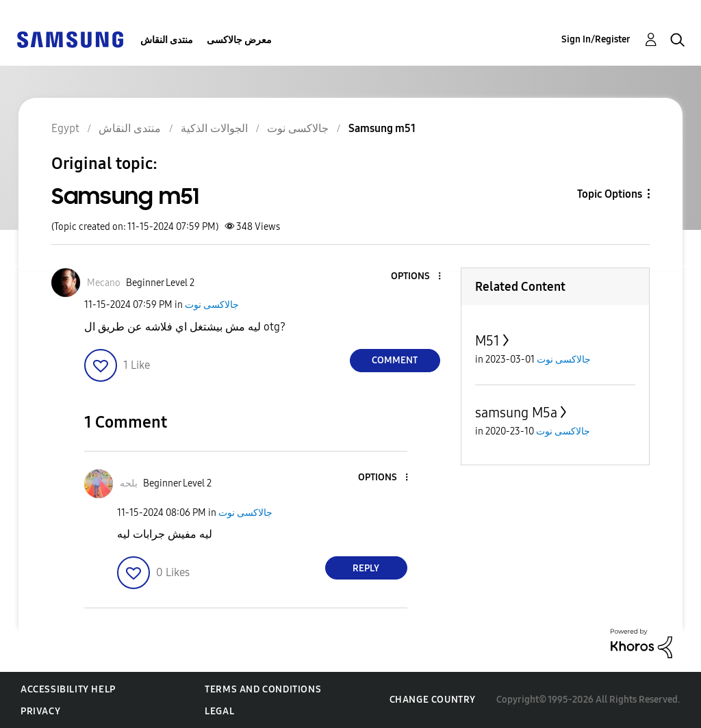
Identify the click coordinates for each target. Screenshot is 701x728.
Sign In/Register (596, 39)
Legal (219, 711)
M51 (487, 341)
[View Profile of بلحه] (129, 483)
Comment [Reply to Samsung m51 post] (395, 360)
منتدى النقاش (167, 40)
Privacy (40, 711)
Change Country (433, 700)
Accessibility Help (68, 689)
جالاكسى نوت (212, 305)
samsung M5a (516, 413)
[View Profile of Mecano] (104, 283)
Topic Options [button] (610, 194)
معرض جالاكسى (239, 40)
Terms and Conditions (263, 689)
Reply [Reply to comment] (366, 568)
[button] (416, 277)
